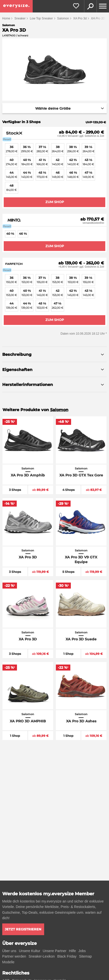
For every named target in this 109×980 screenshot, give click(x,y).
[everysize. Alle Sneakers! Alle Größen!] (16, 6)
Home (6, 18)
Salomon (63, 18)
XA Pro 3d (80, 18)
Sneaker (20, 18)
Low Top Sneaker (42, 18)
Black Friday (67, 956)
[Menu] (103, 6)
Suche (90, 6)
